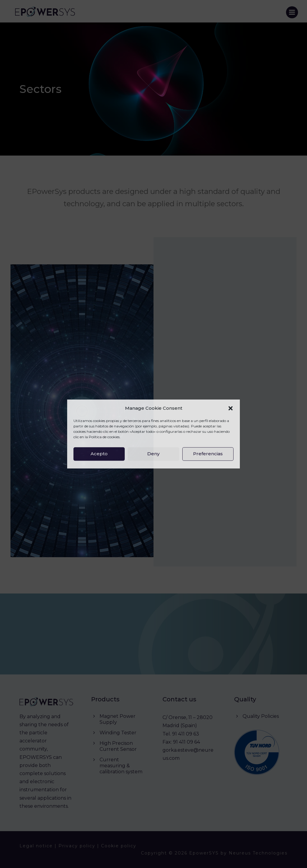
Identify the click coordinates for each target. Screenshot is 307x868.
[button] (231, 408)
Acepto (99, 454)
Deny (153, 454)
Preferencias (208, 454)
